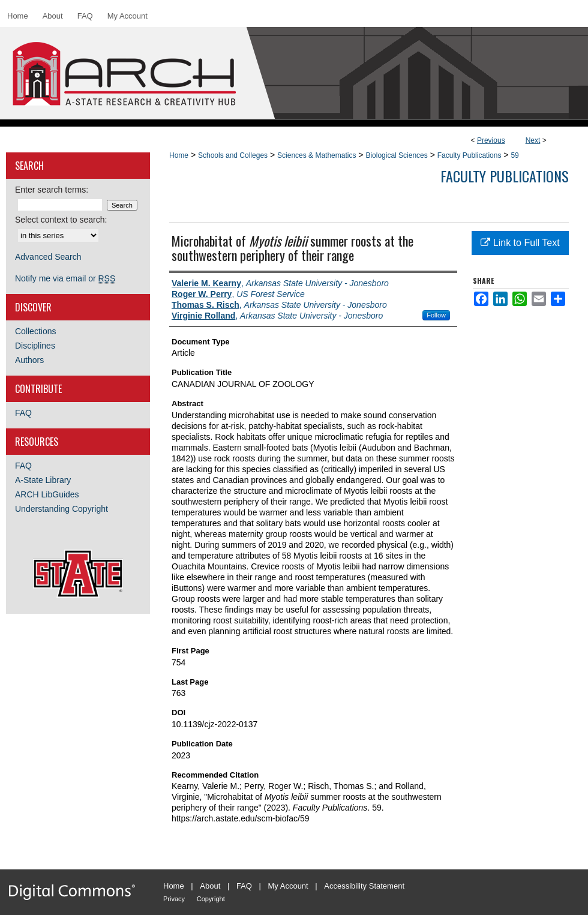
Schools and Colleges (233, 155)
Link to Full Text (520, 243)
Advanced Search (48, 257)
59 (514, 155)
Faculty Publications (469, 155)
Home (179, 155)
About (210, 886)
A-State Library (43, 480)
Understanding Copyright (61, 509)
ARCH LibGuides (47, 494)
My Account (288, 886)
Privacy (174, 899)
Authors (29, 360)
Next (533, 140)
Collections (35, 331)
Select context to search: (61, 220)
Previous (491, 140)
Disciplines (35, 346)
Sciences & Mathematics (316, 155)
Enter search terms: (52, 190)
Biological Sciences (396, 155)
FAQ (23, 413)
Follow (436, 315)
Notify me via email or (65, 278)
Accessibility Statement (364, 886)
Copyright (211, 899)
